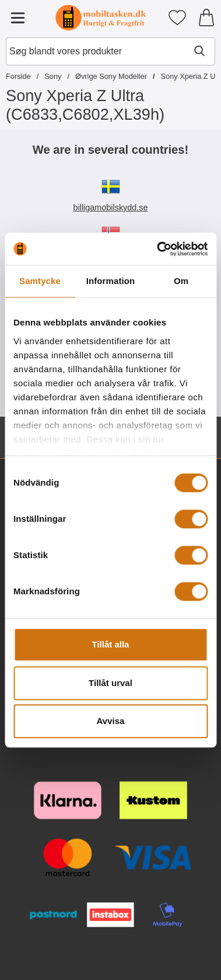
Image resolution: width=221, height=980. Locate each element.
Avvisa (111, 721)
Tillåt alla (111, 644)
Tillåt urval (110, 683)
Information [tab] (111, 281)
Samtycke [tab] (40, 281)
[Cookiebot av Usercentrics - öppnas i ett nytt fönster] (158, 249)
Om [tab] (181, 281)
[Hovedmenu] (17, 18)
